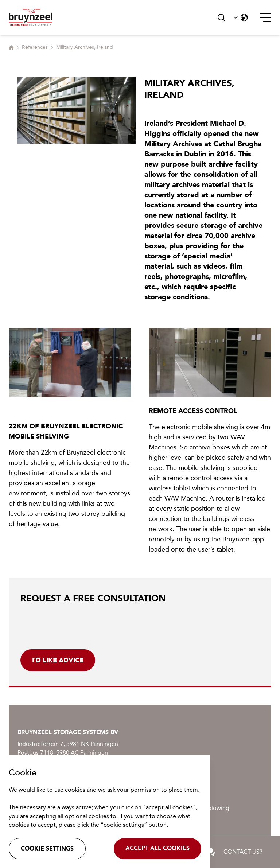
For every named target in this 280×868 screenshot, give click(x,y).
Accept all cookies (157, 848)
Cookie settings (47, 848)
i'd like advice (58, 660)
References (35, 47)
